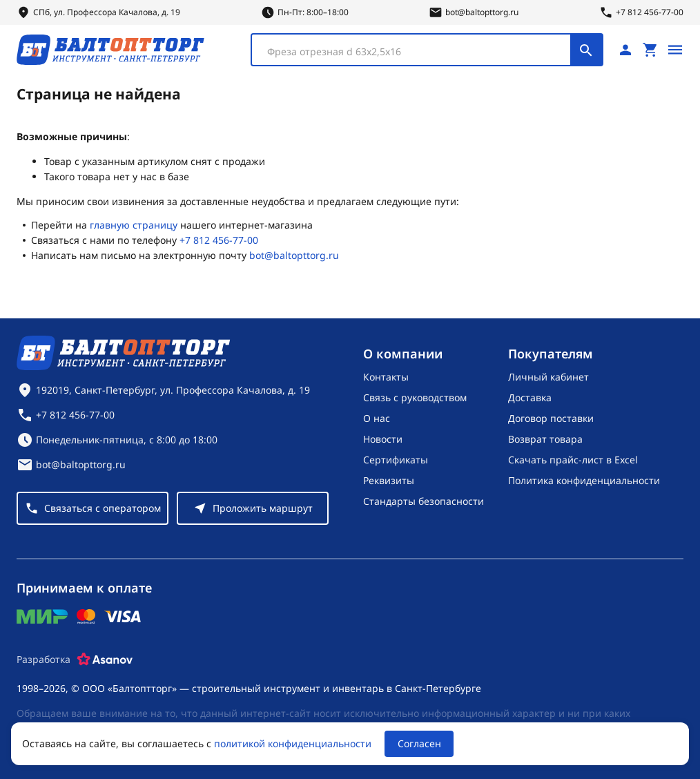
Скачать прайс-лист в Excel (573, 460)
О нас (377, 418)
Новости (383, 439)
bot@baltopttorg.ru (294, 255)
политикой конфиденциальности (293, 743)
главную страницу (134, 225)
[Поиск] (586, 50)
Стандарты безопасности (424, 501)
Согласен (419, 743)
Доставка (530, 397)
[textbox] (418, 52)
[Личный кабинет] (625, 50)
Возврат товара (545, 439)
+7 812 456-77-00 (219, 240)
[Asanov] (105, 660)
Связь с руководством (415, 397)
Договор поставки (551, 418)
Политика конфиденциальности (584, 480)
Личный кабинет (548, 377)
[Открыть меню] (675, 50)
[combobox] (427, 50)
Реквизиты (389, 480)
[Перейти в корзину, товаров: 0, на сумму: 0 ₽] (650, 50)
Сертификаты (396, 460)
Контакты (386, 377)
